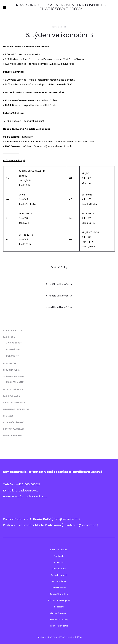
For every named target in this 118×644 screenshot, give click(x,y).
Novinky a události (14, 331)
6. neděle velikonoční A (59, 284)
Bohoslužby (10, 363)
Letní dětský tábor (13, 390)
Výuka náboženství (14, 422)
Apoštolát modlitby (14, 403)
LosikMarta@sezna (77, 525)
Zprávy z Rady (14, 343)
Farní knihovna (12, 396)
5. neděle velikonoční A (59, 296)
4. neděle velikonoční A (59, 307)
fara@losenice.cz (26, 490)
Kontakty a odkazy (14, 429)
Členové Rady (14, 349)
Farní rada (9, 337)
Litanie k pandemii (13, 436)
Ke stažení (9, 416)
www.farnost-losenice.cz (29, 496)
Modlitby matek (15, 382)
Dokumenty (12, 356)
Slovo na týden (12, 370)
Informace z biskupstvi (16, 409)
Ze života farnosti (13, 376)
